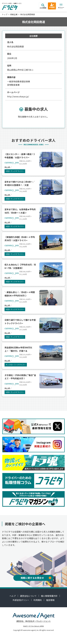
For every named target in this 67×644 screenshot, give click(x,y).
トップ (5, 14)
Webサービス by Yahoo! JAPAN (33, 626)
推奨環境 (50, 600)
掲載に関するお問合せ (36, 578)
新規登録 (52, 6)
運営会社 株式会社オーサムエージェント (33, 621)
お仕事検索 (43, 6)
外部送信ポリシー (21, 600)
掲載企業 (14, 14)
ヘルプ (13, 596)
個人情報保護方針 (49, 596)
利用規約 (38, 600)
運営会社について (28, 596)
